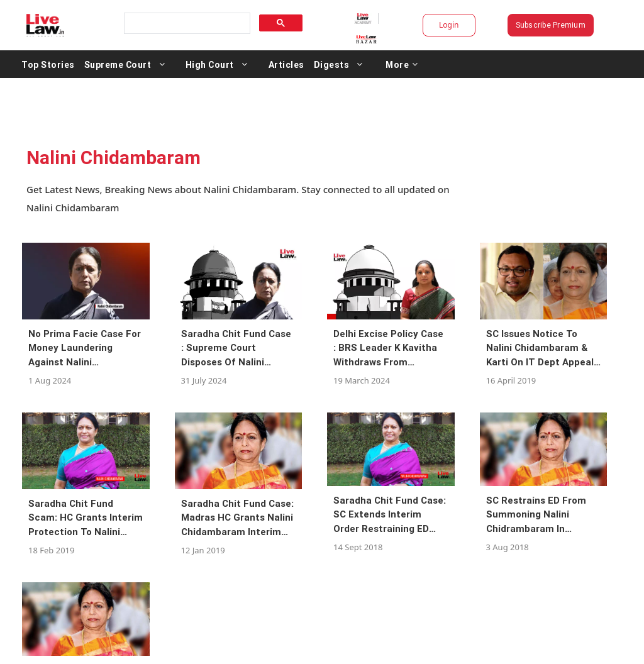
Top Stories (48, 64)
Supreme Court (118, 64)
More (402, 64)
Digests (332, 64)
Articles (286, 64)
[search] (186, 24)
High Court (210, 64)
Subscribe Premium (551, 25)
